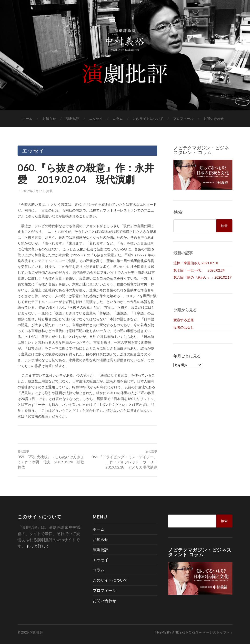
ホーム (28, 118)
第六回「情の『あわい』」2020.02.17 (202, 277)
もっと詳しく (38, 546)
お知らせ (49, 118)
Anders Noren (185, 632)
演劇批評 (73, 118)
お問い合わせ (214, 118)
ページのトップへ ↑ (218, 632)
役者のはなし (184, 327)
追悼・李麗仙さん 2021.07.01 (196, 263)
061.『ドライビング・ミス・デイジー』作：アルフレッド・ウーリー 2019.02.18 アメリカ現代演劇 (123, 459)
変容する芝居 (184, 320)
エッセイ (96, 118)
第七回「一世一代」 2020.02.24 (199, 270)
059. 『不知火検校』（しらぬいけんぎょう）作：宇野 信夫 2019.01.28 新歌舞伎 (52, 459)
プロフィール (183, 118)
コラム (118, 118)
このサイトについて (148, 118)
